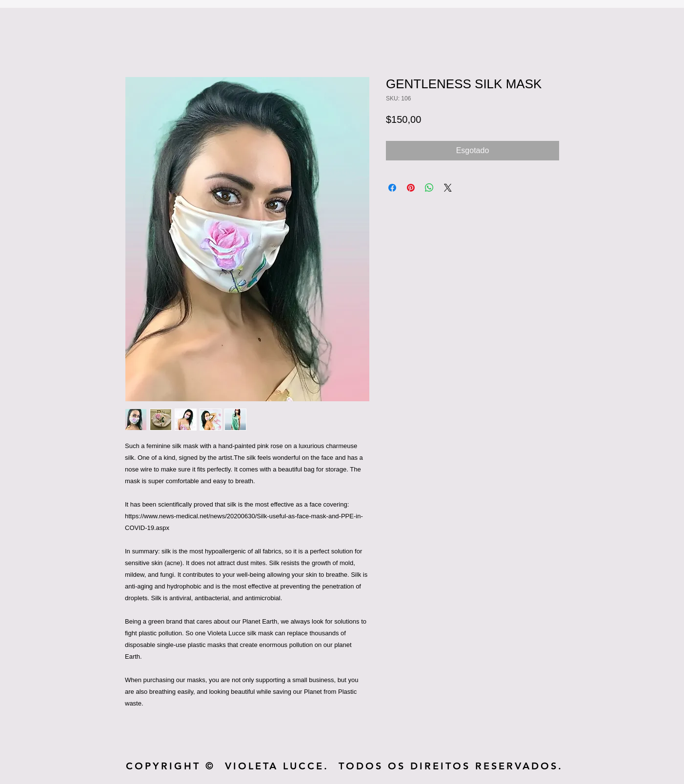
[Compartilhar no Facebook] (392, 188)
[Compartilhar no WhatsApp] (429, 188)
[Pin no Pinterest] (411, 188)
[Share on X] (448, 188)
